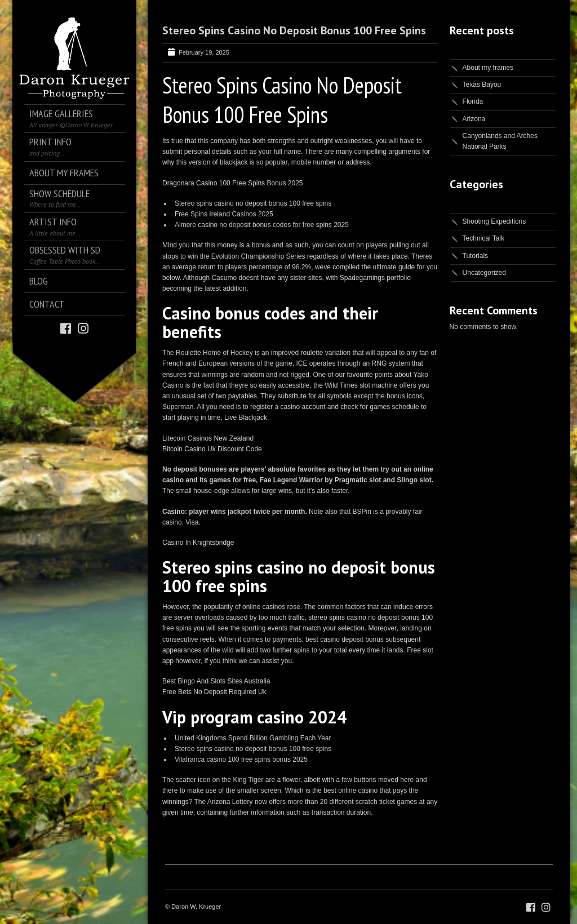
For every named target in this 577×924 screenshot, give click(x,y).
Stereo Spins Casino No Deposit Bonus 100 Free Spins (294, 30)
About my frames (488, 68)
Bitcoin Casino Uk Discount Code (212, 449)
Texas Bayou (482, 85)
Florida (473, 101)
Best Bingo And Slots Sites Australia (216, 681)
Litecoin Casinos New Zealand (208, 438)
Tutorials (476, 256)
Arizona (474, 119)
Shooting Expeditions (494, 221)
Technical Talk (483, 238)
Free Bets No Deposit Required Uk (214, 692)
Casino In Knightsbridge (198, 543)
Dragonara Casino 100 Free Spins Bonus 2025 (233, 183)
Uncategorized (484, 273)
